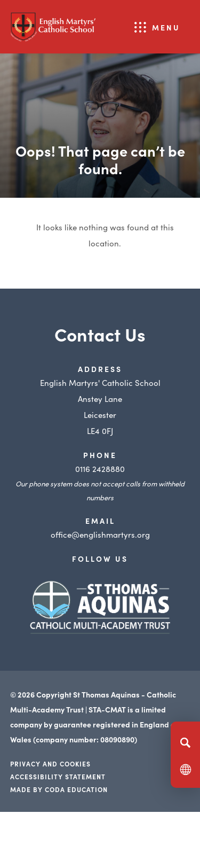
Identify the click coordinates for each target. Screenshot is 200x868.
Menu (166, 27)
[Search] (185, 742)
